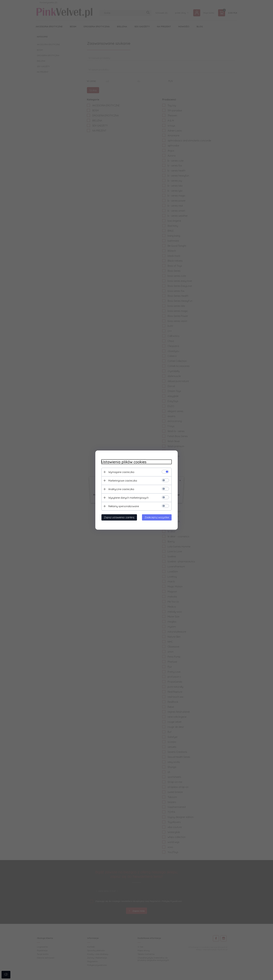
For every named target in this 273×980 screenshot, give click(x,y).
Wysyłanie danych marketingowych (128, 498)
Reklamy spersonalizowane (124, 506)
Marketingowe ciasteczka (123, 480)
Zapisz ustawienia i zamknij (119, 517)
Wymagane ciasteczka (121, 472)
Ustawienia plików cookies (124, 462)
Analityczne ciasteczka (121, 489)
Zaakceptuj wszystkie (157, 517)
